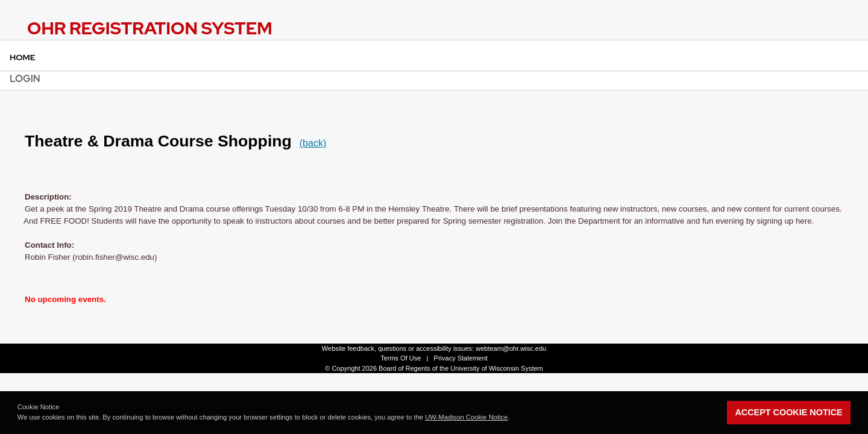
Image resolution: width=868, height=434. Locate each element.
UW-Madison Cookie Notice (466, 417)
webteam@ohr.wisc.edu (511, 348)
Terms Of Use (401, 358)
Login (25, 79)
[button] (513, 418)
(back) (313, 143)
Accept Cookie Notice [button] (788, 412)
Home (23, 57)
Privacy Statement (461, 358)
